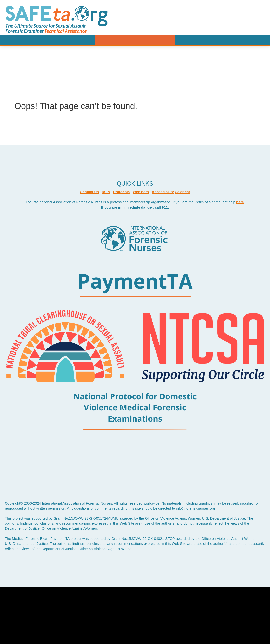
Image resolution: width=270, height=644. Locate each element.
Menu (135, 40)
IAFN (106, 192)
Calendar (182, 192)
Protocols (121, 192)
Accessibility (163, 192)
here (240, 202)
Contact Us (89, 192)
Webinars (141, 192)
